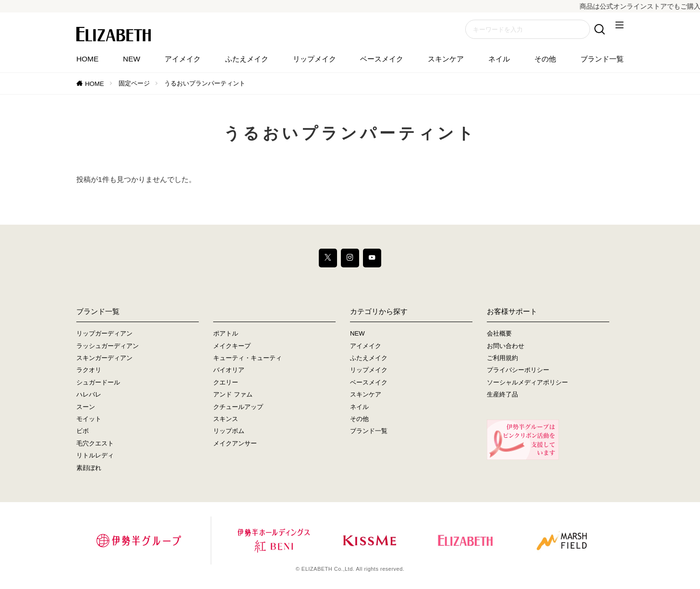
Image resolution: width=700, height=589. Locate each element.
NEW (132, 59)
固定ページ (134, 83)
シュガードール (98, 383)
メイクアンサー (235, 444)
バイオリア (229, 371)
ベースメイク (382, 59)
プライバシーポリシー (518, 371)
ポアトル (226, 334)
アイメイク (183, 59)
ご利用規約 (502, 359)
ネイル (499, 59)
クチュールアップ (238, 407)
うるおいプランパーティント (205, 83)
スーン (86, 407)
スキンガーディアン (104, 359)
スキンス (226, 420)
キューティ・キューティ (247, 359)
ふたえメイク (247, 59)
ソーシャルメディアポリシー (527, 383)
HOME (87, 59)
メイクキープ (232, 346)
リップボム (229, 432)
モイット (89, 420)
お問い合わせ (506, 346)
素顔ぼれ (89, 468)
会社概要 (499, 334)
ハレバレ (89, 395)
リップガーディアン (104, 334)
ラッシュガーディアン (108, 346)
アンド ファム (233, 395)
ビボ (83, 432)
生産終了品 (502, 395)
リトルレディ (95, 456)
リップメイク (314, 59)
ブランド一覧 (602, 59)
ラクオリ (89, 371)
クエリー (226, 383)
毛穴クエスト (95, 444)
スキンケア (446, 59)
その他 (545, 59)
